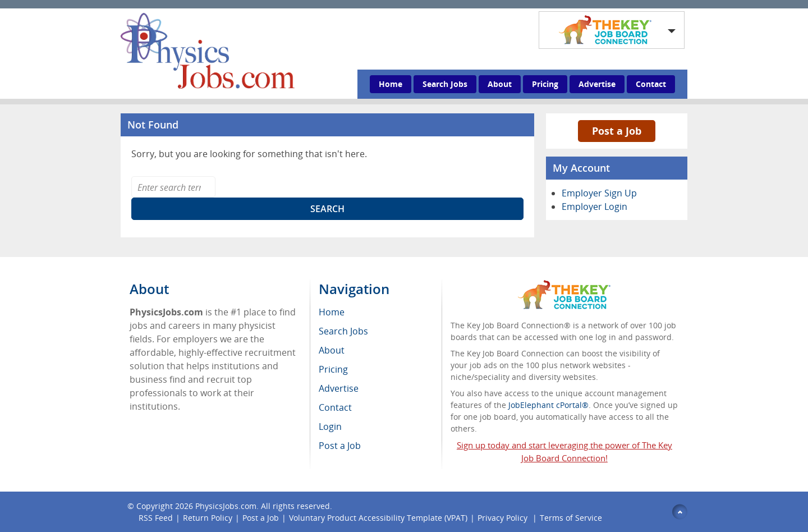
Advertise (597, 84)
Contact (651, 84)
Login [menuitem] (330, 426)
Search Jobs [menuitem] (343, 331)
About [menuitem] (332, 350)
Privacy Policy (504, 518)
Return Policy (208, 518)
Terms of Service (571, 518)
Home (391, 84)
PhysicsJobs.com (226, 506)
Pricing (545, 84)
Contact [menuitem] (335, 407)
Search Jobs (445, 84)
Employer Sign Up (599, 193)
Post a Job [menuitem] (340, 446)
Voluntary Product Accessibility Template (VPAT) (378, 518)
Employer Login (594, 207)
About (500, 84)
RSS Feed (156, 518)
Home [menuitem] (332, 312)
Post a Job (617, 131)
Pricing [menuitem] (333, 369)
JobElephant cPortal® (548, 405)
